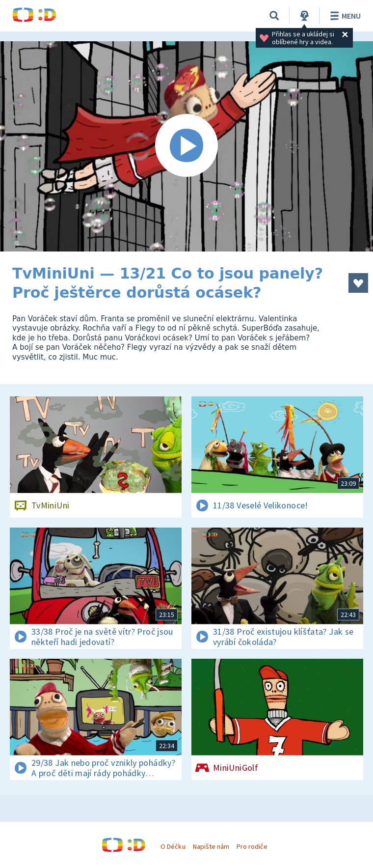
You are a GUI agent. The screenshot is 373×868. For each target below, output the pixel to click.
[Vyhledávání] (274, 16)
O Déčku (173, 846)
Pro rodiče (252, 846)
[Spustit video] (186, 146)
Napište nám (211, 846)
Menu (344, 16)
